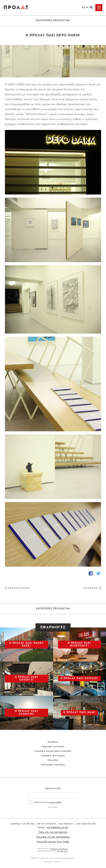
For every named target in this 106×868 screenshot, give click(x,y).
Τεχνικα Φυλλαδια (53, 756)
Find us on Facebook (53, 832)
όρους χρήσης (55, 802)
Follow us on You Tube (53, 842)
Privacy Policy (53, 862)
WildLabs (62, 851)
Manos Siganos (59, 849)
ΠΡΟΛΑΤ (16, 8)
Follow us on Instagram (53, 837)
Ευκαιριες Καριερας (53, 765)
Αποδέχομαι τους (48, 802)
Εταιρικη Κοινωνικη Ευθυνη (53, 751)
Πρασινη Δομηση (53, 747)
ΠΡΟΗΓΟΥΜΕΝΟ (19, 588)
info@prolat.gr (58, 828)
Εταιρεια (53, 742)
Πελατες (53, 760)
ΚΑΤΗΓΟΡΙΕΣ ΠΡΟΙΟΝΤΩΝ (53, 21)
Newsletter (53, 789)
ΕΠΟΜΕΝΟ (91, 588)
